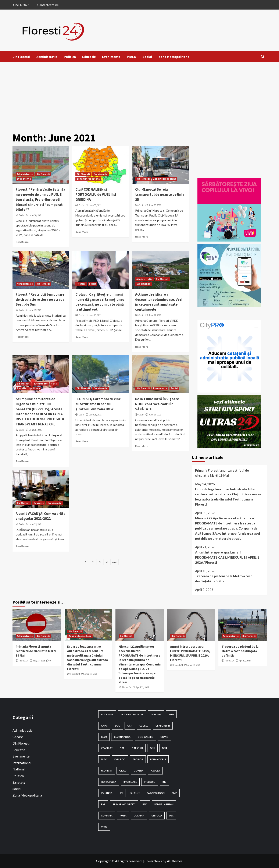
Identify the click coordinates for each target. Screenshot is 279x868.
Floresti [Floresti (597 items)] (107, 771)
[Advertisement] (140, 94)
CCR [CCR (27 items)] (130, 726)
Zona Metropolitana (174, 57)
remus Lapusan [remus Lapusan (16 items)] (164, 804)
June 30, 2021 (35, 215)
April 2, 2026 (245, 661)
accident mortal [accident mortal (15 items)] (132, 714)
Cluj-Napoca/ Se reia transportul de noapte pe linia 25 (160, 194)
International (22, 763)
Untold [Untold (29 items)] (157, 816)
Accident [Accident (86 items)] (107, 714)
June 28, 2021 (155, 315)
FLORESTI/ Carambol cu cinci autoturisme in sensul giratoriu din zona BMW (99, 404)
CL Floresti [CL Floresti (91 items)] (163, 726)
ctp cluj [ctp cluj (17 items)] (137, 748)
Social (147, 57)
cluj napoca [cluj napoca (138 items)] (122, 737)
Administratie (47, 57)
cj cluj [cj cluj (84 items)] (144, 726)
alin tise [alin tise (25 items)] (156, 714)
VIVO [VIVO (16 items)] (104, 827)
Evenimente (111, 57)
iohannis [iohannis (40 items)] (107, 793)
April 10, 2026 (194, 665)
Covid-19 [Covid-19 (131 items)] (107, 748)
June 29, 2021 (35, 310)
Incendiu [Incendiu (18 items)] (150, 782)
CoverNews (153, 861)
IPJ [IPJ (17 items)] (121, 793)
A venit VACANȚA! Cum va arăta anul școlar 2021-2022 (41, 516)
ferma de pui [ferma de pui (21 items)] (158, 759)
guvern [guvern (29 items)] (139, 771)
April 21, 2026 (142, 687)
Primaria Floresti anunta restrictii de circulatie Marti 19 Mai (222, 473)
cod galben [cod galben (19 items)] (145, 737)
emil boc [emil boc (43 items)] (120, 759)
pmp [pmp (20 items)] (174, 793)
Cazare (18, 737)
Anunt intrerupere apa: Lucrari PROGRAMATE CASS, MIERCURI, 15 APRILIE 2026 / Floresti (227, 557)
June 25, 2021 (35, 524)
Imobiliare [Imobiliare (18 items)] (130, 782)
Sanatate (19, 782)
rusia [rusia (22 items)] (123, 816)
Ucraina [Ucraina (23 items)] (139, 816)
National (19, 769)
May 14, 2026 (39, 661)
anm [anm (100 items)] (171, 714)
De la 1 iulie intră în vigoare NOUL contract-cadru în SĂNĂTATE (157, 404)
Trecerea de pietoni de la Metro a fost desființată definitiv (223, 579)
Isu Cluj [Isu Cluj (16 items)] (135, 793)
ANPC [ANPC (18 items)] (104, 726)
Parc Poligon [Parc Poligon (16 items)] (156, 793)
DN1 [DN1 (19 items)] (152, 748)
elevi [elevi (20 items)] (104, 759)
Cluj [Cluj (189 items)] (104, 737)
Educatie (89, 57)
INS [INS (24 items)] (164, 782)
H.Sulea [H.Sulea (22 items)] (155, 771)
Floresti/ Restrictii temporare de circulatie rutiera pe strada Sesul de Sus (40, 299)
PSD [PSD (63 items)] (145, 804)
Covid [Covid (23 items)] (164, 737)
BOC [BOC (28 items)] (117, 726)
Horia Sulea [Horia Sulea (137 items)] (109, 782)
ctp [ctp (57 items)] (122, 748)
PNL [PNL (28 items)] (103, 804)
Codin (22, 215)
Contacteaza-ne (48, 5)
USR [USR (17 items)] (171, 816)
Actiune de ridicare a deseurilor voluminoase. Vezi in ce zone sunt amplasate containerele (159, 302)
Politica (70, 57)
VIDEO (132, 57)
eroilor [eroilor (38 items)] (138, 759)
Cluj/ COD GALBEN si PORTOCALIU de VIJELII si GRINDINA (96, 194)
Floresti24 (24, 661)
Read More (22, 242)
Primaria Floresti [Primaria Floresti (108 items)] (124, 804)
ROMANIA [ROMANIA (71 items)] (107, 816)
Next (115, 562)
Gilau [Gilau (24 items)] (123, 771)
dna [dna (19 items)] (165, 748)
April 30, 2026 (91, 674)
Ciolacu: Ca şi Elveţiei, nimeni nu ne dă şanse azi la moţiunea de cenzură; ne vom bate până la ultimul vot (100, 302)
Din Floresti (21, 57)
